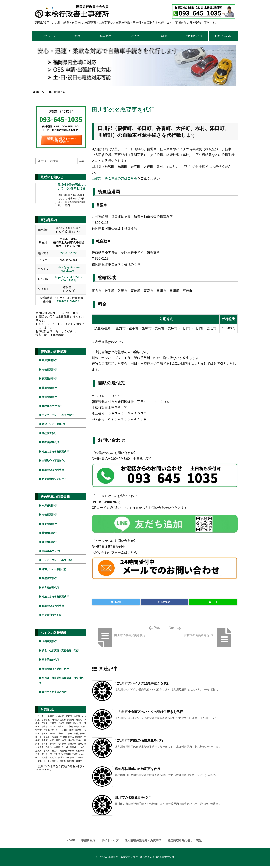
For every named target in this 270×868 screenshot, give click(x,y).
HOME (71, 840)
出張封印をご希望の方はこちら (114, 178)
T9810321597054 (68, 301)
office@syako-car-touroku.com (68, 269)
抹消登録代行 (49, 388)
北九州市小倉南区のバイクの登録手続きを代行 (149, 712)
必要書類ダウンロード (54, 479)
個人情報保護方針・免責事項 (143, 840)
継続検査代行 (49, 433)
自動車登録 (59, 92)
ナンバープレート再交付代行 (58, 415)
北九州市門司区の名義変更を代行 (139, 740)
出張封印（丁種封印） (54, 461)
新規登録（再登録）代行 (55, 669)
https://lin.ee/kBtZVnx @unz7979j (68, 279)
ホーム (40, 92)
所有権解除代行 (51, 442)
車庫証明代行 (49, 360)
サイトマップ (110, 840)
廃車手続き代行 (51, 660)
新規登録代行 (49, 397)
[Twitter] (116, 602)
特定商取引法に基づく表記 (185, 840)
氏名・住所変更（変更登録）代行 (60, 651)
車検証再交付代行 (52, 406)
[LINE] (213, 602)
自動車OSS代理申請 (53, 470)
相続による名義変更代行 (55, 452)
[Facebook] (165, 602)
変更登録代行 (49, 379)
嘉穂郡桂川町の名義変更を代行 (138, 769)
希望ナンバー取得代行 (54, 424)
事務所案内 (88, 840)
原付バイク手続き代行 (54, 692)
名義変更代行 (49, 370)
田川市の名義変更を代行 (133, 797)
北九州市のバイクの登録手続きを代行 (142, 683)
